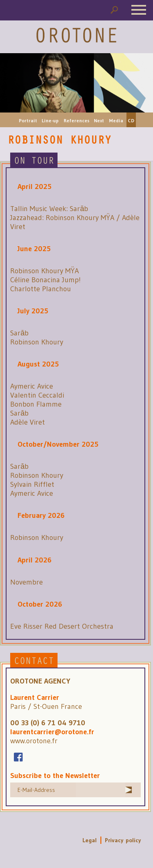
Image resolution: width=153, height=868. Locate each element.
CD (131, 120)
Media (116, 120)
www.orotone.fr (34, 741)
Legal (90, 840)
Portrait (28, 120)
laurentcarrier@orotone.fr (52, 732)
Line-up (50, 120)
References (76, 120)
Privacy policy (123, 840)
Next (99, 120)
